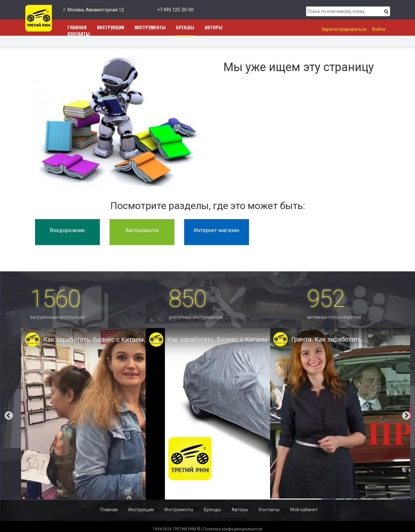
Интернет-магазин (217, 230)
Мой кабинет (304, 510)
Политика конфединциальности (233, 529)
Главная (109, 510)
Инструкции (111, 27)
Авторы (213, 27)
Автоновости (142, 230)
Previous (4, 414)
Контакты (79, 34)
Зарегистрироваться (344, 29)
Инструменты (150, 27)
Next (411, 414)
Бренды (185, 27)
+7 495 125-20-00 (175, 10)
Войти (379, 29)
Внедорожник (67, 230)
